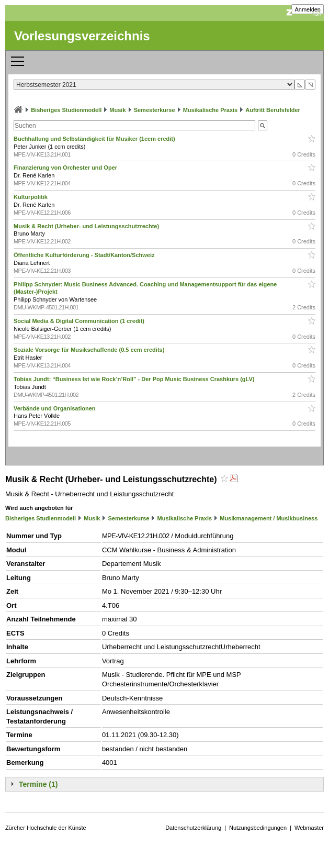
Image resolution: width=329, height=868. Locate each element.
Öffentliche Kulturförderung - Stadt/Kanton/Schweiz (85, 255)
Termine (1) (38, 784)
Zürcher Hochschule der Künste (46, 828)
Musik (117, 110)
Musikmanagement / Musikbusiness (269, 518)
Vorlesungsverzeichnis (82, 36)
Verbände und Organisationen (55, 408)
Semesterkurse (155, 110)
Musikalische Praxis (211, 110)
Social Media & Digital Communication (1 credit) (80, 321)
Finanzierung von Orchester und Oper (66, 168)
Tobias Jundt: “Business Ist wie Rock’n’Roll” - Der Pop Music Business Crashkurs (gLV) (135, 379)
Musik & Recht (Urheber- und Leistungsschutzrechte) (87, 226)
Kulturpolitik (31, 197)
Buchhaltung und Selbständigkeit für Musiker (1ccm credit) (95, 139)
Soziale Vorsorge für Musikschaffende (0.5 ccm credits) (90, 350)
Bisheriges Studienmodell (66, 110)
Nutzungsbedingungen (258, 828)
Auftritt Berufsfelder (273, 110)
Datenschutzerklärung (193, 828)
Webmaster (309, 828)
